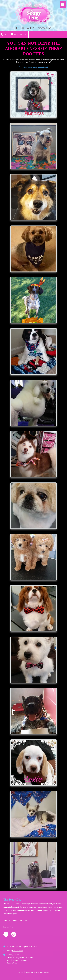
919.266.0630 (17, 951)
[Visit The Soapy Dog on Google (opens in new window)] (14, 934)
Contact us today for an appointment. (34, 67)
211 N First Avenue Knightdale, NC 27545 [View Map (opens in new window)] (23, 946)
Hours (24, 34)
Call (5, 34)
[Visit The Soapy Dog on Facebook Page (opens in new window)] (6, 934)
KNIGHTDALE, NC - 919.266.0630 (34, 28)
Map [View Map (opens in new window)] (14, 34)
